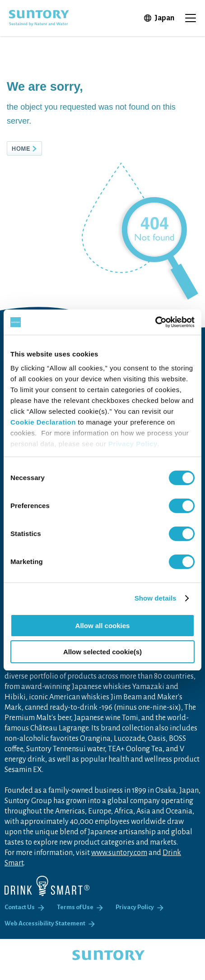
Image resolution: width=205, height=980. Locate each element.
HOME (39, 148)
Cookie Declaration (43, 422)
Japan (164, 18)
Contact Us (20, 907)
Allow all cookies (103, 626)
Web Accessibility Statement (45, 923)
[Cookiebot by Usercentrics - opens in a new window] (155, 322)
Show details (156, 598)
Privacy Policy (133, 444)
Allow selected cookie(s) (102, 652)
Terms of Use (75, 907)
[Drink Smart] (47, 886)
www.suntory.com (119, 853)
